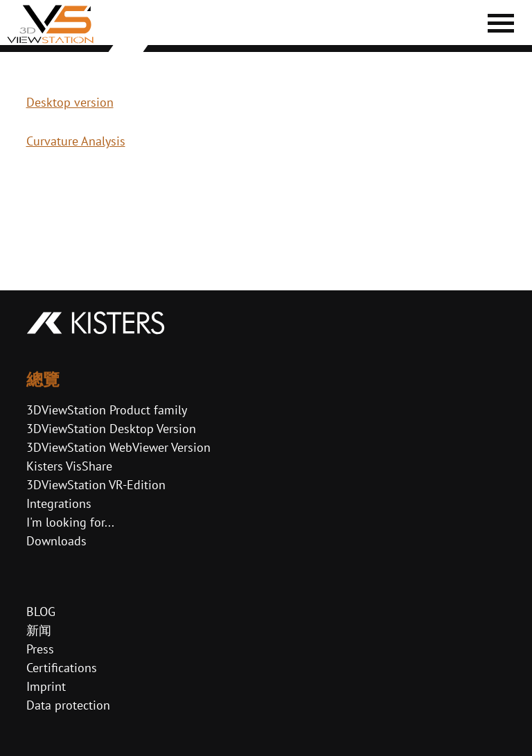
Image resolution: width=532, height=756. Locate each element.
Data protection (68, 705)
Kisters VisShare (69, 466)
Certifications (62, 668)
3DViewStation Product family (107, 410)
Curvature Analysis (76, 141)
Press (40, 649)
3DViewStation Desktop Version (111, 429)
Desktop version (70, 102)
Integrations (59, 503)
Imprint (46, 686)
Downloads (56, 541)
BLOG (41, 612)
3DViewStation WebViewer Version (118, 447)
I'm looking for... (70, 522)
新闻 (39, 630)
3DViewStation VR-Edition (96, 485)
